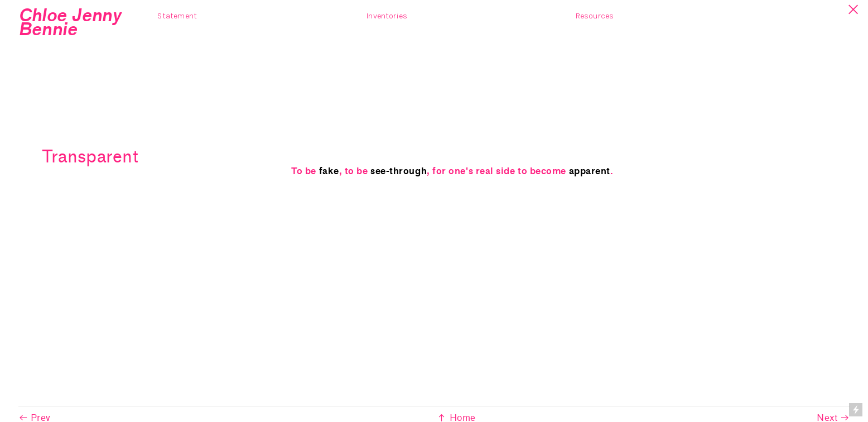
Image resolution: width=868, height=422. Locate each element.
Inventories (387, 16)
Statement (177, 16)
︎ (853, 9)
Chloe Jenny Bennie (70, 22)
